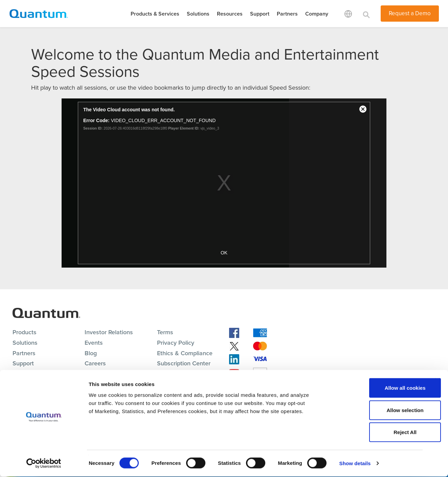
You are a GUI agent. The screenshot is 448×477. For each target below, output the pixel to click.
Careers (95, 363)
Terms (165, 332)
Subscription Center (184, 363)
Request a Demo (410, 13)
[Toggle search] (366, 14)
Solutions (198, 14)
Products (25, 332)
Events (94, 343)
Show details (355, 464)
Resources (230, 14)
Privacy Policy (176, 343)
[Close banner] (438, 381)
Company (317, 14)
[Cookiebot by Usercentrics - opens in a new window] (44, 464)
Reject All (374, 433)
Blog (91, 353)
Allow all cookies (374, 388)
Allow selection (374, 411)
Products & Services (155, 14)
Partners (287, 14)
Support (260, 14)
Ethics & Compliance (185, 353)
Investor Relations (109, 332)
